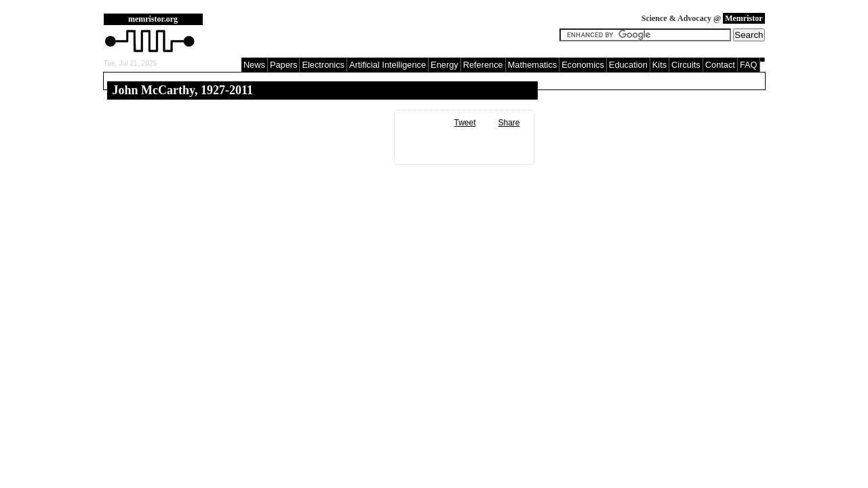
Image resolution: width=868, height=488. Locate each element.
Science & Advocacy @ (703, 18)
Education (628, 65)
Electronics (323, 65)
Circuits (686, 65)
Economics (583, 65)
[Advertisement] (384, 34)
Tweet (465, 123)
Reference (483, 65)
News (254, 65)
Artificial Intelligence (388, 65)
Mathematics (533, 65)
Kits (659, 65)
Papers (284, 65)
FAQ (749, 65)
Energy (445, 65)
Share (509, 123)
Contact (720, 65)
